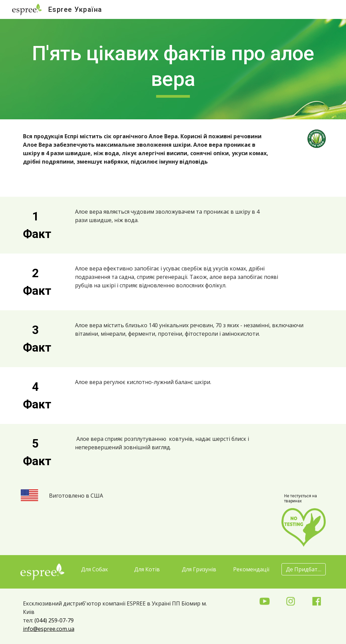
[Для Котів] (147, 569)
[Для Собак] (94, 569)
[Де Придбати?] (304, 569)
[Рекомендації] (251, 569)
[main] (173, 69)
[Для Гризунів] (199, 569)
